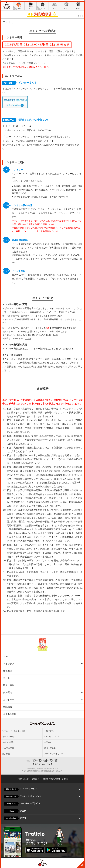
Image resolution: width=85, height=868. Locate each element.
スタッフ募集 (50, 747)
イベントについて (52, 736)
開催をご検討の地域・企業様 (55, 778)
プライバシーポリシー (54, 753)
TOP (5, 656)
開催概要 (8, 670)
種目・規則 (9, 684)
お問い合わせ (23, 778)
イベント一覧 (8, 736)
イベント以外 (8, 741)
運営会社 (36, 778)
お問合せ (48, 741)
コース (7, 677)
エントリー (9, 699)
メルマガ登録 (8, 747)
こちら (28, 338)
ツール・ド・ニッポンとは (14, 730)
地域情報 (8, 706)
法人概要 (6, 753)
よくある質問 (10, 713)
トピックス (9, 663)
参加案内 (8, 692)
